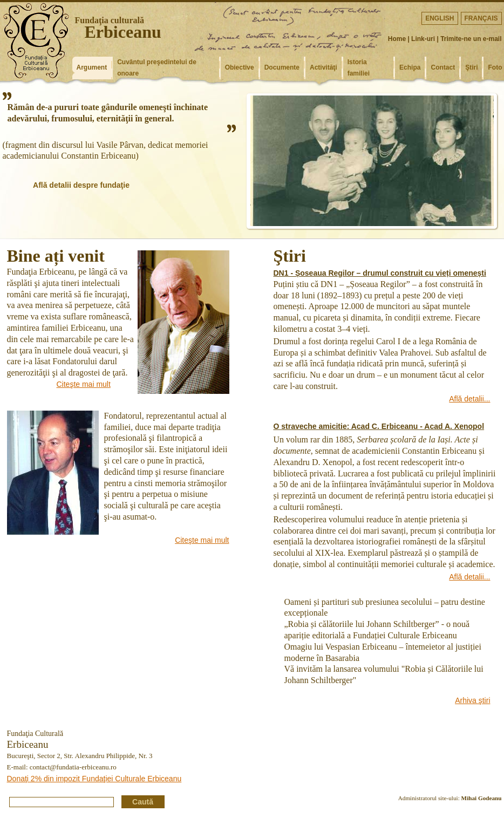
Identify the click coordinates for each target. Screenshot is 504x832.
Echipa (410, 67)
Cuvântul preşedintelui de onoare (157, 68)
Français (481, 18)
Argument (92, 67)
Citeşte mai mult (84, 384)
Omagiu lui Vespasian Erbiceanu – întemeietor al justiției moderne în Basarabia (383, 652)
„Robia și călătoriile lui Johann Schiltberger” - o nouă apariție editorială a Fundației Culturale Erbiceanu (377, 630)
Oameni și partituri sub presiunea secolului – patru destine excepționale (385, 608)
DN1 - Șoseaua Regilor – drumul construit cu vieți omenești (380, 273)
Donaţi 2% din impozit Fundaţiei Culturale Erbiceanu (94, 779)
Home (397, 39)
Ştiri (471, 67)
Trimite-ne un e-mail (471, 39)
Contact (443, 67)
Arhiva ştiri (472, 700)
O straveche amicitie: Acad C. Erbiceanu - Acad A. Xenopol (379, 426)
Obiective (240, 67)
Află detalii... (469, 399)
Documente (282, 67)
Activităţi (323, 67)
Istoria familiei (359, 68)
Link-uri (423, 39)
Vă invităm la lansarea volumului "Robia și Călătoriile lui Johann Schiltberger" (384, 674)
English (440, 18)
